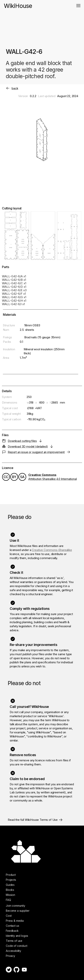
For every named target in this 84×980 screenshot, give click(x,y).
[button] (78, 6)
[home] (18, 4)
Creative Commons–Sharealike (52, 550)
